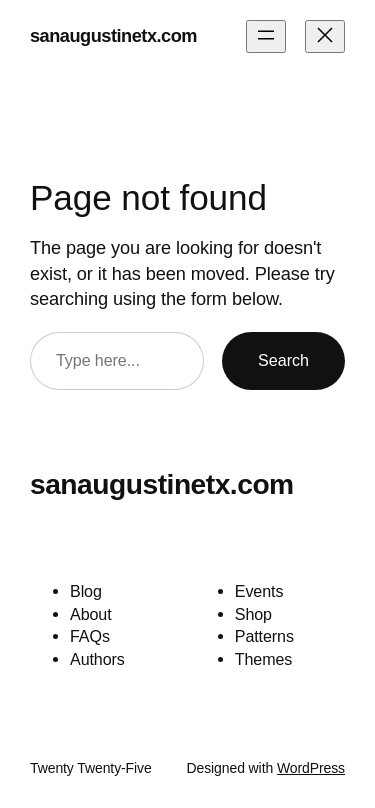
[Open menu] (266, 36)
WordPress (311, 768)
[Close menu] (325, 36)
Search (283, 360)
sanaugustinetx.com (113, 36)
